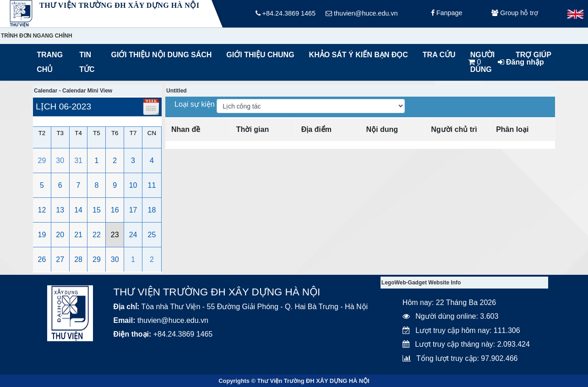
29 (42, 161)
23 (115, 235)
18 (152, 210)
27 (60, 259)
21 (78, 235)
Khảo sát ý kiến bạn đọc (357, 55)
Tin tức (87, 62)
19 (42, 235)
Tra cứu (439, 55)
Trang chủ (50, 62)
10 (133, 185)
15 (97, 210)
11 (152, 185)
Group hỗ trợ (515, 14)
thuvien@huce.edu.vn (362, 14)
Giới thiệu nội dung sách (159, 55)
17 (133, 210)
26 (42, 259)
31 (78, 161)
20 (60, 235)
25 (152, 235)
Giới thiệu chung (260, 55)
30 (60, 161)
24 (133, 235)
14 (78, 210)
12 (42, 210)
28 (78, 259)
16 (115, 210)
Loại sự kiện (196, 104)
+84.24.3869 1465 (286, 14)
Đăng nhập (521, 62)
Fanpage (447, 14)
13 (60, 210)
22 (97, 235)
